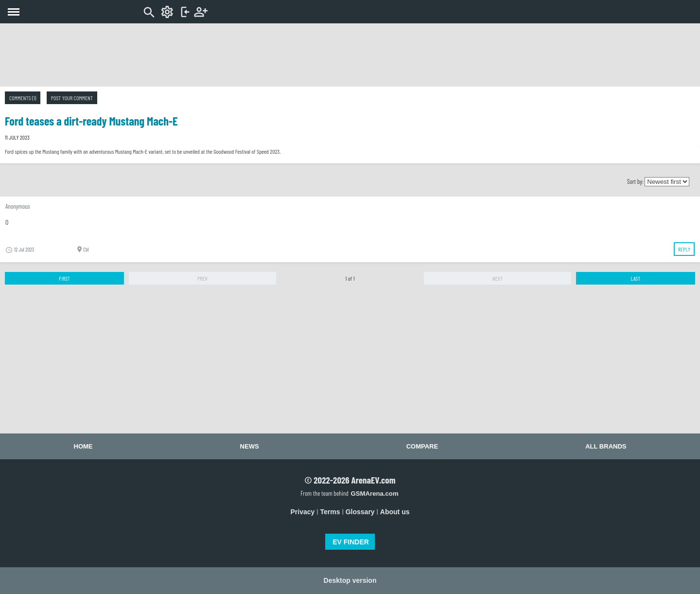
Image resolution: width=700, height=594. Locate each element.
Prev (202, 278)
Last (635, 278)
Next (498, 278)
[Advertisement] (350, 55)
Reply (684, 249)
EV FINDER (351, 542)
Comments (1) (23, 98)
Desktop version (350, 580)
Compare (422, 446)
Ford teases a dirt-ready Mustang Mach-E (91, 121)
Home (83, 446)
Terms (330, 512)
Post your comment (72, 98)
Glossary (360, 512)
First (64, 278)
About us (395, 512)
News (250, 446)
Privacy (303, 512)
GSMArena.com (374, 494)
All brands (606, 446)
